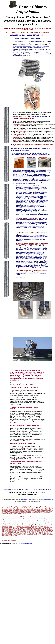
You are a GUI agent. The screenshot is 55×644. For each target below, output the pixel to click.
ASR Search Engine (26, 543)
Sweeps (16, 489)
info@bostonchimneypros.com (28, 494)
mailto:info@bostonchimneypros (47, 499)
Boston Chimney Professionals (27, 499)
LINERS (13, 497)
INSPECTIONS (24, 497)
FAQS (41, 497)
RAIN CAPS (18, 497)
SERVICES (30, 497)
